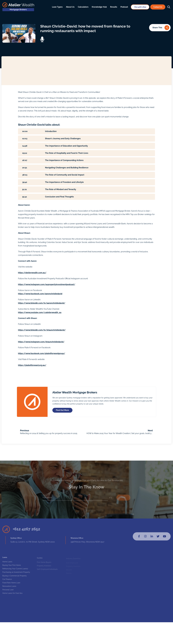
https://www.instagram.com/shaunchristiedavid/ (41, 342)
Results (114, 7)
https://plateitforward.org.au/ (32, 365)
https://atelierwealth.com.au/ (32, 273)
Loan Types (57, 7)
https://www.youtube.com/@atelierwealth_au (40, 312)
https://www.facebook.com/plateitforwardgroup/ (42, 353)
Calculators (83, 7)
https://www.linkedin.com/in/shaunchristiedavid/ (42, 330)
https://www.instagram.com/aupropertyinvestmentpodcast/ (47, 284)
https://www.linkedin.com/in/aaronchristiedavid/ (42, 303)
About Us (70, 7)
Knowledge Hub (99, 7)
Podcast (124, 7)
